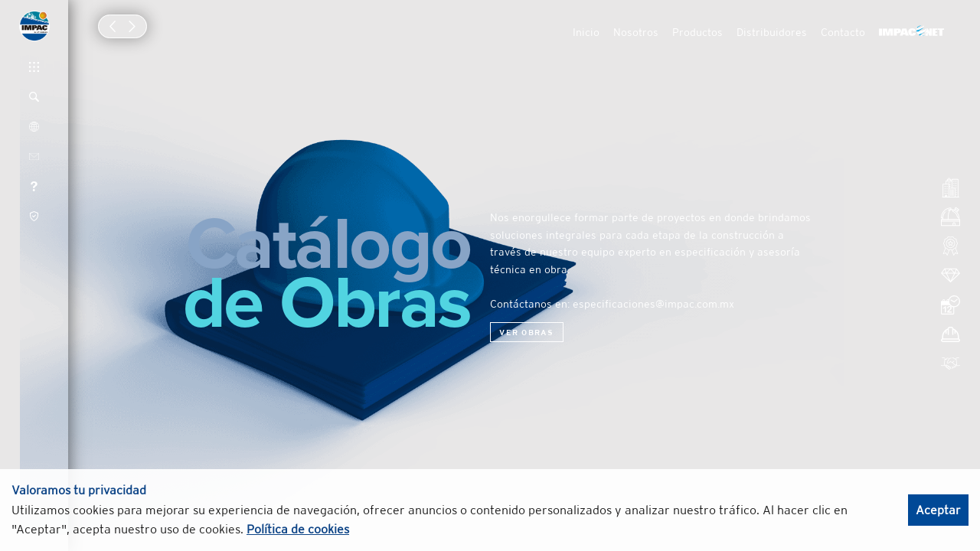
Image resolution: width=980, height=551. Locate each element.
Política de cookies (298, 529)
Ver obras (527, 332)
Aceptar (938, 510)
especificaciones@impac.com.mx (653, 304)
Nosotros (636, 32)
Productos (697, 32)
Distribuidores (772, 32)
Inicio (586, 32)
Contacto (843, 32)
